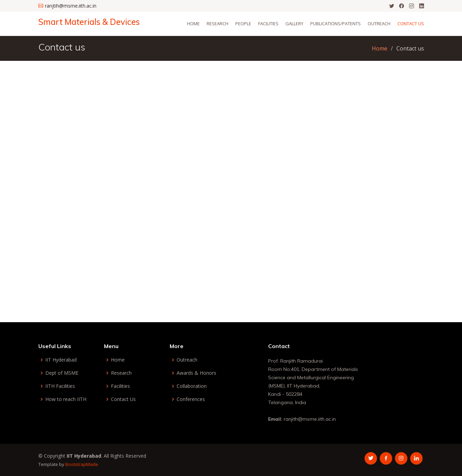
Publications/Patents (336, 24)
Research (218, 24)
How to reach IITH (66, 399)
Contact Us (411, 24)
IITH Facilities (60, 386)
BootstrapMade (82, 464)
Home (193, 24)
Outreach (379, 24)
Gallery (294, 24)
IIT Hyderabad (61, 360)
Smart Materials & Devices (89, 22)
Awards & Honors (196, 373)
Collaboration (192, 386)
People (243, 24)
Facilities (120, 386)
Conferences (191, 399)
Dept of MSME (62, 373)
